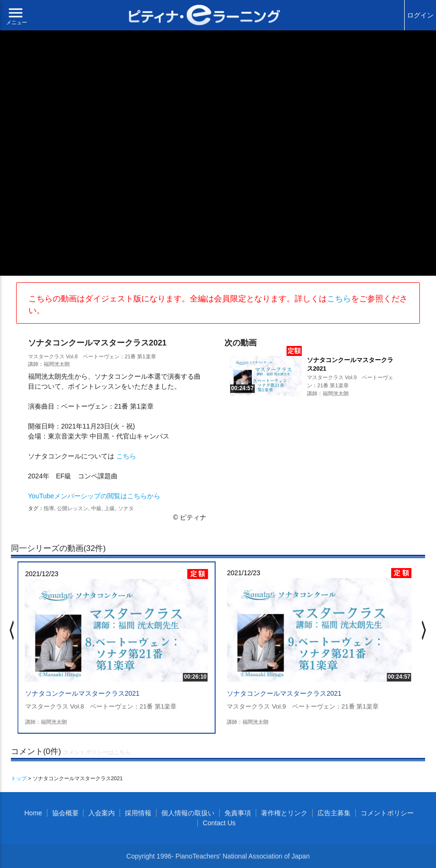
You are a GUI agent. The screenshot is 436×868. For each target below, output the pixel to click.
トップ (19, 778)
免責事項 (238, 813)
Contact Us (219, 823)
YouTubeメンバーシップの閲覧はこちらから (94, 496)
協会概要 (65, 813)
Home (33, 813)
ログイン (420, 15)
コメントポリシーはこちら (97, 752)
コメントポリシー (387, 813)
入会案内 (102, 813)
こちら (339, 299)
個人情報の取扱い (188, 813)
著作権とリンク (284, 813)
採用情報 (138, 813)
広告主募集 (334, 813)
